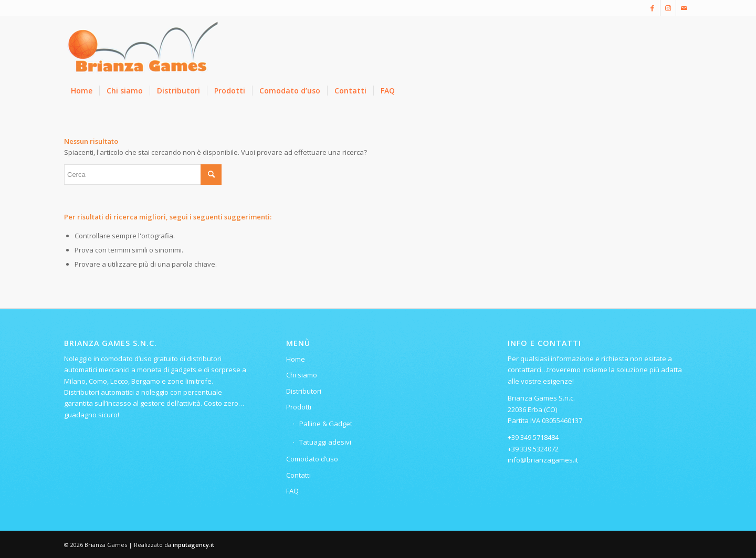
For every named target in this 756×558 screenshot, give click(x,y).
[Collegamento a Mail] (684, 8)
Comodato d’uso (312, 459)
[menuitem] (82, 91)
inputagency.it (193, 545)
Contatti (298, 475)
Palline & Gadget (326, 424)
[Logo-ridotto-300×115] (143, 47)
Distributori (304, 391)
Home (296, 359)
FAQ (292, 491)
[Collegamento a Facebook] (652, 8)
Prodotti (299, 407)
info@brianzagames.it (543, 460)
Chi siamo (302, 375)
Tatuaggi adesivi (325, 442)
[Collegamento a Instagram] (668, 8)
